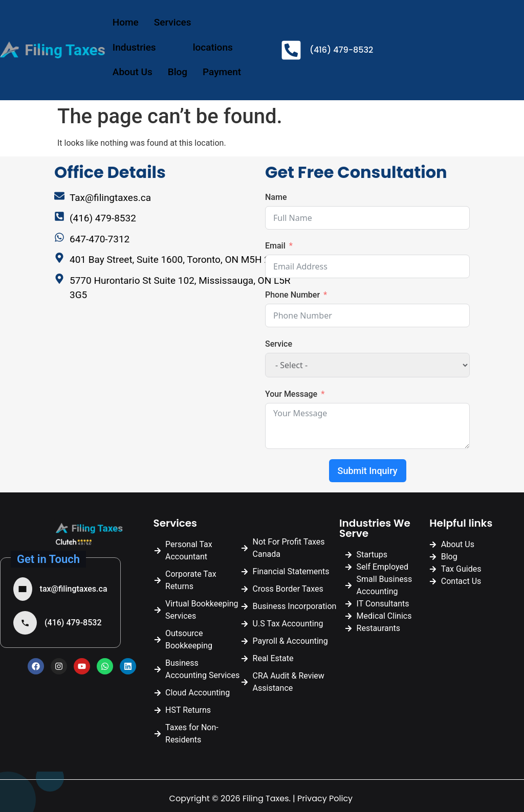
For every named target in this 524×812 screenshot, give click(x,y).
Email (275, 246)
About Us (133, 72)
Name (276, 197)
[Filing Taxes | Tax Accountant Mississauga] (182, 400)
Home (126, 22)
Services (182, 22)
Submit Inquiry (368, 471)
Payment (222, 72)
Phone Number (292, 295)
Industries (144, 47)
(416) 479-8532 (73, 623)
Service (279, 344)
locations (222, 47)
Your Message (291, 394)
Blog (178, 72)
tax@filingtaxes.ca (74, 589)
